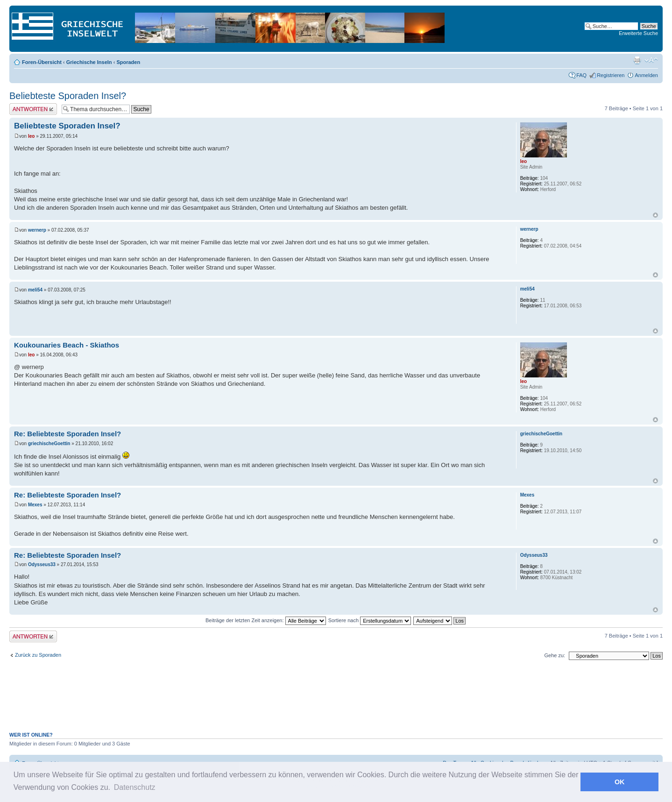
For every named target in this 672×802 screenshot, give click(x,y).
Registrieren (611, 75)
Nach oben (655, 215)
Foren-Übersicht (42, 62)
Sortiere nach (370, 620)
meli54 (35, 290)
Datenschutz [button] (135, 787)
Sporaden (128, 62)
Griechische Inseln (89, 62)
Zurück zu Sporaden (38, 655)
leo (31, 136)
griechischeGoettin (49, 444)
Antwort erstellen (33, 109)
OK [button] (620, 782)
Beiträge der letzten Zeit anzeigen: (266, 620)
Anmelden (646, 75)
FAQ (581, 75)
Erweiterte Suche (638, 33)
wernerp (37, 230)
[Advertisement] (336, 701)
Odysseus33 (42, 564)
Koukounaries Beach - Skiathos (67, 345)
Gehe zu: (555, 655)
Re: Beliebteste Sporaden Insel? (67, 434)
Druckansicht (637, 60)
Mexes (35, 505)
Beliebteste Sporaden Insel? (68, 96)
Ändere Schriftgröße (651, 60)
